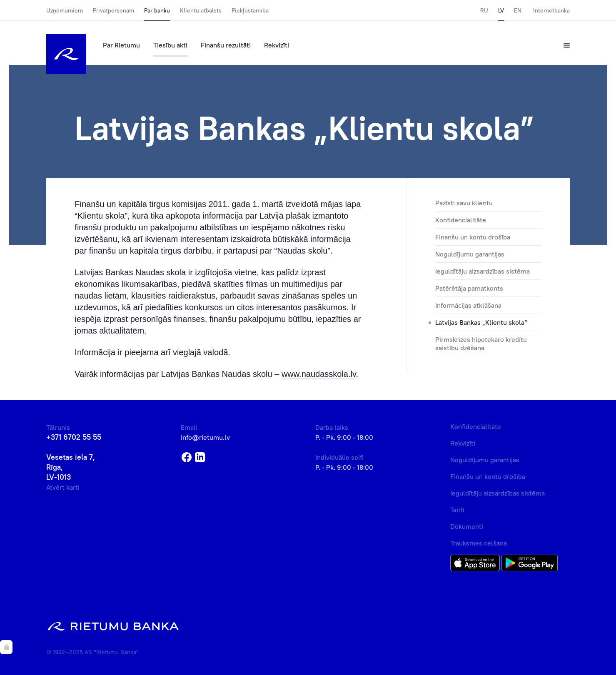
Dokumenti (467, 526)
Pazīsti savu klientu (464, 203)
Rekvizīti (277, 45)
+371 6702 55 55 (74, 437)
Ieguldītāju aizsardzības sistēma (483, 271)
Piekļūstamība (250, 10)
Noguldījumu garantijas (470, 254)
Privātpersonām (113, 10)
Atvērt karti (63, 487)
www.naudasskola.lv (319, 374)
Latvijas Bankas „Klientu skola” (481, 322)
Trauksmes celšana (479, 543)
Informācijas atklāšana (468, 305)
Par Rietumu (121, 45)
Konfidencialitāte (461, 220)
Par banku (157, 10)
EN (518, 10)
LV (501, 10)
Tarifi (457, 510)
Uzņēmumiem (65, 10)
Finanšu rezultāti (226, 45)
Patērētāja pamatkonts (469, 288)
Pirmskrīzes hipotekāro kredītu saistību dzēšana (481, 344)
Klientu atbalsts (201, 10)
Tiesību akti (170, 45)
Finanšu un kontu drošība (473, 237)
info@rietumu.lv (205, 437)
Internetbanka (551, 10)
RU (484, 10)
